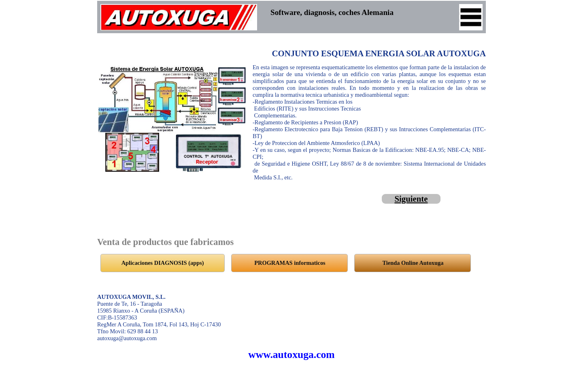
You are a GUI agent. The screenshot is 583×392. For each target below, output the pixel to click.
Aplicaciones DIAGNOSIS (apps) (163, 263)
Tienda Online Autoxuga (413, 263)
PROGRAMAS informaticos (290, 263)
